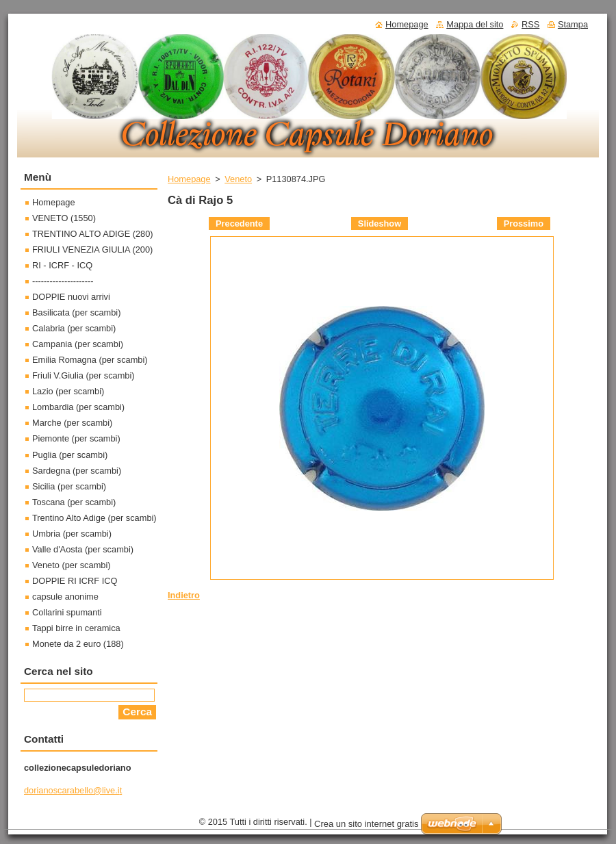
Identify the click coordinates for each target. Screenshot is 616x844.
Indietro (184, 595)
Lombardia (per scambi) (78, 407)
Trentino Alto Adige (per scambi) (94, 518)
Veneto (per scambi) (72, 565)
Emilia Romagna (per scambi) (90, 360)
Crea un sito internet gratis (366, 824)
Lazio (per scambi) (68, 391)
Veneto (238, 179)
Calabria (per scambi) (74, 328)
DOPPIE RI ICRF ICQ (75, 581)
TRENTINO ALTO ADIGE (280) (93, 234)
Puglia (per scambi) (70, 455)
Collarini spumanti (67, 612)
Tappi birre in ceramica (76, 628)
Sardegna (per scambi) (77, 471)
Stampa (573, 24)
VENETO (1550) (64, 218)
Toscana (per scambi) (74, 502)
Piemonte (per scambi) (76, 438)
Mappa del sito (475, 24)
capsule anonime (65, 597)
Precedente (239, 223)
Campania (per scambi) (78, 344)
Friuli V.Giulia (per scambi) (84, 375)
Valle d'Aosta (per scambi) (83, 549)
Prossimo (524, 223)
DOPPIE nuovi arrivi (71, 297)
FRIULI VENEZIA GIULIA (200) (92, 250)
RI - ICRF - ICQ (62, 265)
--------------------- (63, 281)
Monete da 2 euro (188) (78, 644)
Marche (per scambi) (72, 423)
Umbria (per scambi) (72, 534)
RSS (530, 24)
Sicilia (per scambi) (69, 486)
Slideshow (380, 223)
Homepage (189, 179)
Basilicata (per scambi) (76, 312)
